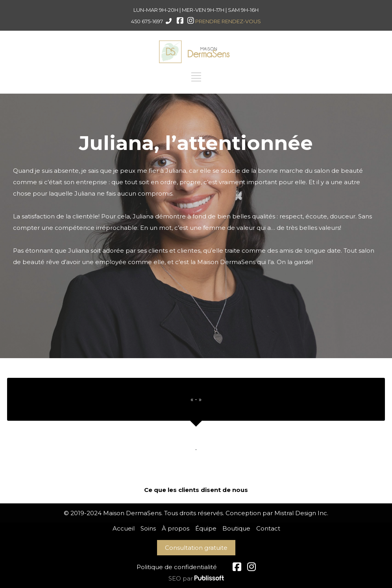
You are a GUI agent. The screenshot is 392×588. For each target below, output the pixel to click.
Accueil (124, 528)
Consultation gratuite (196, 548)
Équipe (206, 528)
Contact (268, 528)
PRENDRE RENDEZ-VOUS (228, 21)
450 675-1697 (147, 21)
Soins (148, 528)
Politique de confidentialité (177, 567)
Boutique (236, 528)
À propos (176, 528)
